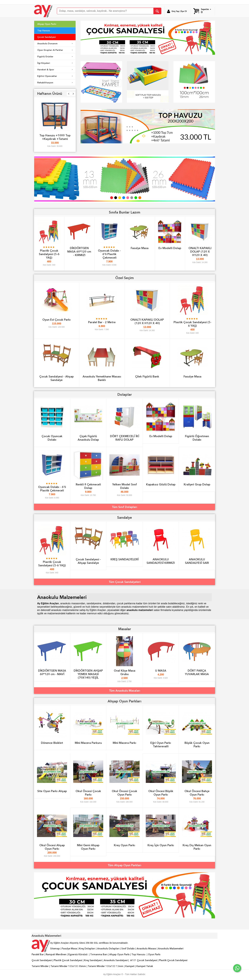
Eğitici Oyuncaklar (55, 76)
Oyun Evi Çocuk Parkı (57, 320)
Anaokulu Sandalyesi (116, 960)
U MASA (161, 671)
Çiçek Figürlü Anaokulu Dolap (88, 438)
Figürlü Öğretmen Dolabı (197, 438)
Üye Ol (184, 11)
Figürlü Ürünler (55, 57)
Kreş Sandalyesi (93, 960)
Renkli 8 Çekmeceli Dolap (88, 486)
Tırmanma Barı (99, 954)
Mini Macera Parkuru (88, 743)
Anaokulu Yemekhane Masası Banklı (102, 378)
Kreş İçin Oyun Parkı (161, 845)
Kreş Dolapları (87, 949)
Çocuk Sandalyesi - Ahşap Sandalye (57, 378)
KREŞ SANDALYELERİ (125, 559)
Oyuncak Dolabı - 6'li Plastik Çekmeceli (109, 254)
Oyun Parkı (154, 954)
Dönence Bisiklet (52, 743)
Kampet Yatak (145, 966)
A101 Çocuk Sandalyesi (144, 960)
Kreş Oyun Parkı (124, 845)
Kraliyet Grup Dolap (197, 484)
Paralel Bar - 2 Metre (102, 322)
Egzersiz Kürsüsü (78, 954)
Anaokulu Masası (146, 949)
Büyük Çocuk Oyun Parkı (197, 745)
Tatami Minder (40, 966)
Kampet (130, 966)
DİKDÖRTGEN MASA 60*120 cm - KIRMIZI (79, 252)
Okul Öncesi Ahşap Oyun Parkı (52, 847)
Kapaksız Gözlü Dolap (161, 484)
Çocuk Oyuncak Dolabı (52, 438)
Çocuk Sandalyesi (47, 37)
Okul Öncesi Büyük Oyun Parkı (161, 793)
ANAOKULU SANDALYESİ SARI (197, 561)
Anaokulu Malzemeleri (171, 949)
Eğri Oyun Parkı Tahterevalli (161, 745)
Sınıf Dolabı (128, 949)
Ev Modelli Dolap (170, 248)
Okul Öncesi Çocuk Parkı (88, 793)
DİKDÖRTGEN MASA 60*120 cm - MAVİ (52, 672)
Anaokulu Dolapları (108, 949)
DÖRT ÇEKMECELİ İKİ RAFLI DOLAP (125, 438)
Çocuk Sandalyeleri (128, 582)
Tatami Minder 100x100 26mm (68, 966)
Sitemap (55, 949)
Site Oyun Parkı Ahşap (52, 791)
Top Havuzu (44, 30)
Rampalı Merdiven (56, 954)
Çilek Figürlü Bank (147, 376)
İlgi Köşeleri (55, 63)
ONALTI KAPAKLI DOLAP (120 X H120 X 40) (200, 252)
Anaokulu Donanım (55, 43)
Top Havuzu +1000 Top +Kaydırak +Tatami (55, 137)
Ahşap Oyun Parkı (47, 24)
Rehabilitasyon (55, 83)
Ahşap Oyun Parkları (128, 865)
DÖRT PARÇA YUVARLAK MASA (197, 672)
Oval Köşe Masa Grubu (125, 672)
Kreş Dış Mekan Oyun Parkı (197, 847)
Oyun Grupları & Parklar (55, 50)
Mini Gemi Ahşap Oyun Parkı (88, 847)
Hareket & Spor (55, 70)
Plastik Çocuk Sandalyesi (68, 960)
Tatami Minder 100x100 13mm (106, 966)
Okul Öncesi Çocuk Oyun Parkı (124, 793)
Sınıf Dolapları (128, 507)
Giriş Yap (175, 11)
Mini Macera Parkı (124, 743)
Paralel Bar (38, 954)
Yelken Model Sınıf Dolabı (125, 486)
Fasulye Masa (140, 248)
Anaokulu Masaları (128, 691)
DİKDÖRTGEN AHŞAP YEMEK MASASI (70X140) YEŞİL (88, 674)
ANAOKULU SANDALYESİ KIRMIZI (161, 561)
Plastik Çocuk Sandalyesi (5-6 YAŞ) (49, 254)
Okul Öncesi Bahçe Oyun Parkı (197, 793)
